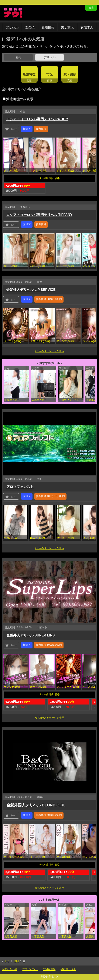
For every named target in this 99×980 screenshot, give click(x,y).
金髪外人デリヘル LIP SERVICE (31, 290)
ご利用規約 (49, 969)
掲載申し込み (68, 969)
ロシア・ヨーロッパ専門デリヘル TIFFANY (39, 215)
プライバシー (30, 969)
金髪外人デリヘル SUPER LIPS (31, 635)
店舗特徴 (29, 74)
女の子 (30, 27)
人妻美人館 (11, 400)
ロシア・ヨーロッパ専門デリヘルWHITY (37, 119)
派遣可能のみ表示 (18, 99)
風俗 (18, 57)
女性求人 (87, 27)
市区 (49, 74)
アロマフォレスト (69, 400)
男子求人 (67, 27)
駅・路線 (70, 74)
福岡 (16, 961)
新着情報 (48, 27)
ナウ (7, 961)
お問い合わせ (10, 969)
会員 (91, 8)
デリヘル (12, 27)
